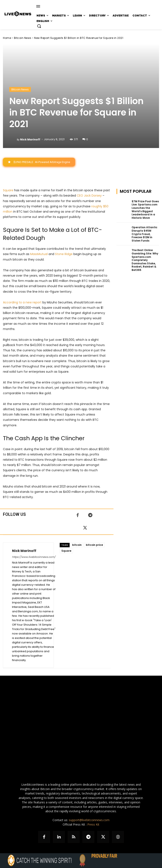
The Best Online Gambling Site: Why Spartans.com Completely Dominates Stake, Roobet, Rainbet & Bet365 (145, 260)
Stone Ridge (64, 254)
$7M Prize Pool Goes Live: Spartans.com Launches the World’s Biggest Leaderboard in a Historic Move (145, 210)
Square (8, 190)
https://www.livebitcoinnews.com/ (34, 557)
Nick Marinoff (30, 139)
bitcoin (77, 545)
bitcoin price (94, 545)
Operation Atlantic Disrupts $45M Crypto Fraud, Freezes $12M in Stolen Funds (144, 234)
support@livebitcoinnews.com (89, 820)
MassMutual (39, 254)
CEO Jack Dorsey (89, 196)
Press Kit (93, 824)
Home (7, 38)
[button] (39, 26)
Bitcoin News (23, 38)
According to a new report (22, 302)
